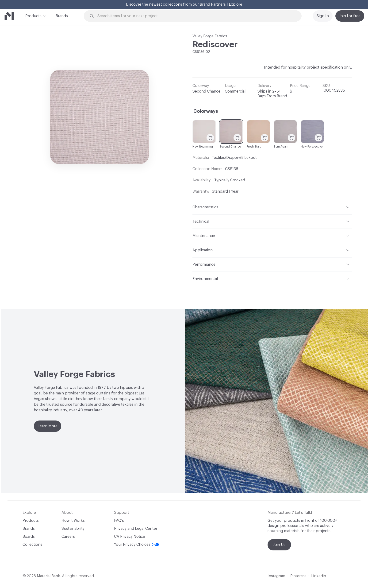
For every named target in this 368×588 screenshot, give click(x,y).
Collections (32, 545)
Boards (29, 537)
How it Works (73, 521)
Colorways (206, 111)
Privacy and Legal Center (136, 529)
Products (33, 16)
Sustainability (73, 529)
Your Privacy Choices (136, 545)
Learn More (48, 426)
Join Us (279, 545)
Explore (236, 4)
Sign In (323, 16)
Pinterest (298, 576)
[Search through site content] (195, 16)
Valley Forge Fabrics (210, 36)
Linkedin (319, 576)
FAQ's (119, 521)
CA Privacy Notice (130, 537)
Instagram (276, 576)
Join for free (350, 16)
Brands (62, 16)
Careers (68, 537)
